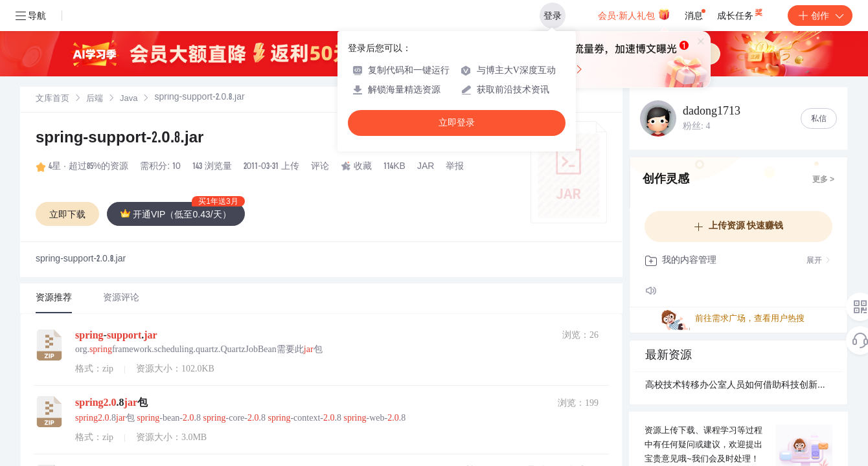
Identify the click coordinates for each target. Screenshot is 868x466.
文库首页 (52, 99)
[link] (52, 99)
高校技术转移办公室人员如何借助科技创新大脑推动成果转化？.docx (738, 386)
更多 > (823, 180)
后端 (95, 99)
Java (129, 99)
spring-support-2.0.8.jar (120, 139)
